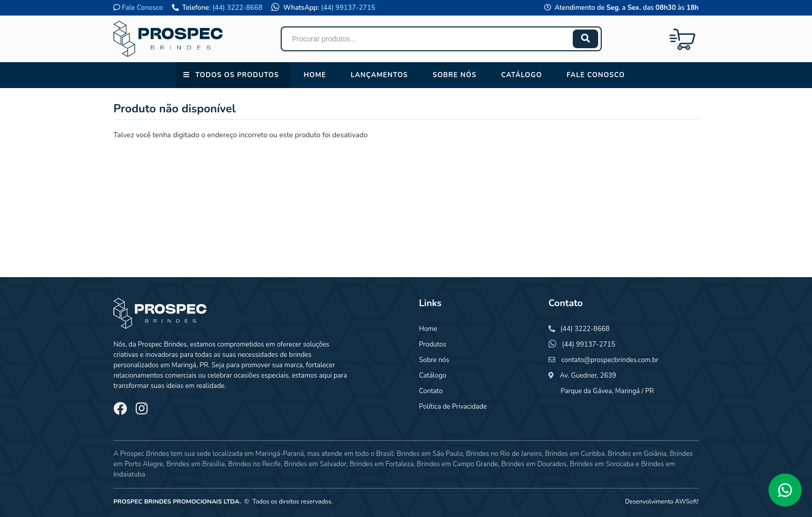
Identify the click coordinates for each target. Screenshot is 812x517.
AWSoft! (687, 501)
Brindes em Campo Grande (458, 464)
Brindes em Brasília (195, 464)
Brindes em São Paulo (430, 454)
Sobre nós (454, 75)
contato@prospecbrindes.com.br (610, 360)
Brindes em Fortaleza (381, 464)
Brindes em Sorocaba (602, 464)
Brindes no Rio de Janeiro (504, 454)
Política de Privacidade (453, 407)
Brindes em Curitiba (575, 454)
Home (315, 75)
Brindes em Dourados (534, 464)
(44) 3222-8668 (237, 8)
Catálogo (522, 75)
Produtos (433, 344)
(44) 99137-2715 (348, 8)
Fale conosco (596, 75)
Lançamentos (379, 75)
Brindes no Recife (254, 464)
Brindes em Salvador (315, 464)
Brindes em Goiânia (637, 454)
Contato (431, 391)
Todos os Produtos (237, 75)
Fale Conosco (142, 8)
